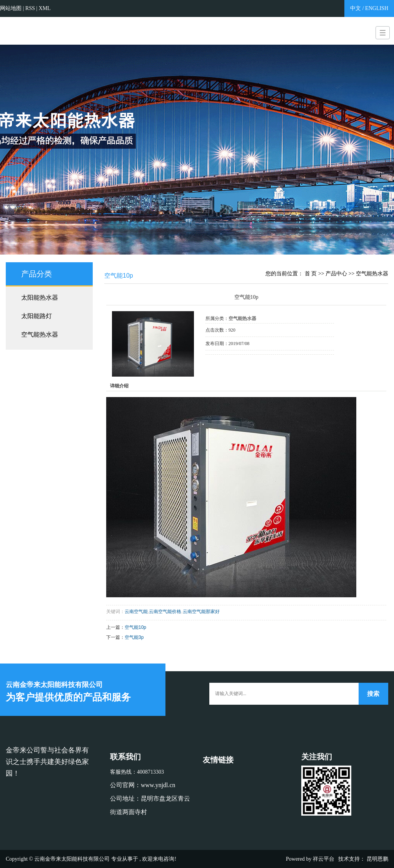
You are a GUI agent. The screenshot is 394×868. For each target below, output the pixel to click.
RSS (30, 8)
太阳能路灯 (37, 316)
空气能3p (134, 637)
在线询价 (227, 365)
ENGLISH (377, 8)
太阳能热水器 (40, 297)
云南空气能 (136, 612)
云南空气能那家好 (201, 612)
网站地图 (12, 8)
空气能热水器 (40, 334)
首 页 (311, 274)
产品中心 (336, 274)
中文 (356, 8)
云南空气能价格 (165, 612)
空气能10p (135, 627)
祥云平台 (324, 859)
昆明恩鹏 (377, 859)
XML (45, 8)
